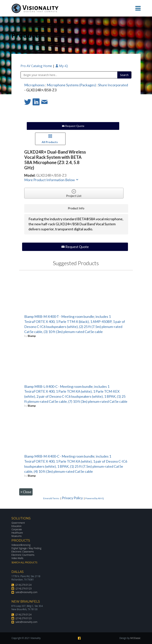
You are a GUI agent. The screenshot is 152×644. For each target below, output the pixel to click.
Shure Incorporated (113, 85)
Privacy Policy (72, 498)
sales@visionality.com (26, 592)
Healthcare (17, 533)
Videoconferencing (21, 545)
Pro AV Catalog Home (37, 66)
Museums (16, 536)
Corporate (17, 529)
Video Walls (17, 558)
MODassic (135, 638)
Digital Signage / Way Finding (26, 548)
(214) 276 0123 (24, 589)
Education (16, 526)
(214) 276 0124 (23, 585)
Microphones (34, 85)
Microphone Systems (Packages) (71, 85)
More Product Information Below (52, 180)
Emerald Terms (51, 498)
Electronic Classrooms (23, 552)
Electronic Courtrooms (23, 555)
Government (18, 523)
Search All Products (24, 562)
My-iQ (62, 66)
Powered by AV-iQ (95, 498)
